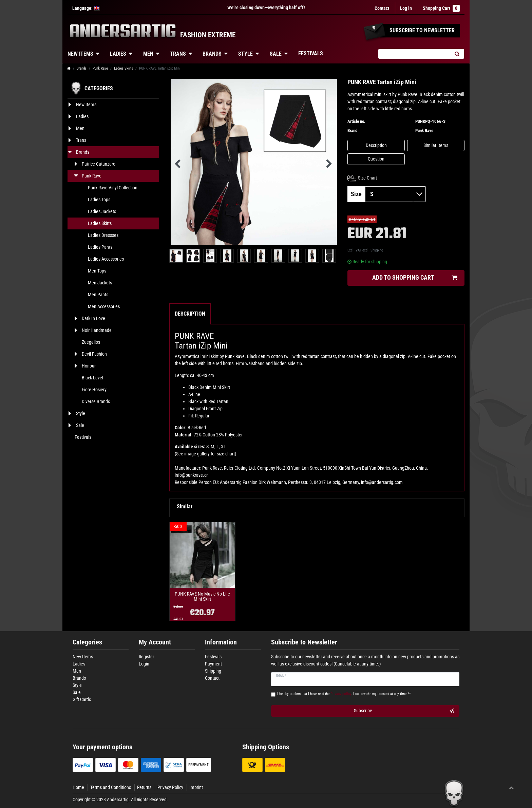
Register (146, 657)
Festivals (311, 53)
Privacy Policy (170, 787)
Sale (276, 54)
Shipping (377, 250)
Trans (178, 54)
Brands (212, 54)
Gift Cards (82, 699)
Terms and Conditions (111, 787)
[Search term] (414, 54)
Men (148, 54)
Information (221, 642)
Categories (87, 642)
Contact (382, 8)
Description (376, 145)
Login (144, 664)
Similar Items (436, 145)
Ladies (118, 54)
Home (78, 787)
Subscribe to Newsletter (304, 642)
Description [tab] (190, 314)
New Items (80, 54)
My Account (155, 642)
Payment (213, 664)
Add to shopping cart (415, 278)
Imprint (196, 787)
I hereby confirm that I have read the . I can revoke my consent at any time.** (344, 694)
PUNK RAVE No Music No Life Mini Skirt (202, 597)
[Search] (457, 54)
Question (376, 159)
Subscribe (404, 711)
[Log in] (406, 8)
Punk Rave (100, 68)
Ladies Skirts (123, 68)
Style (245, 54)
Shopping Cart (441, 8)
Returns (144, 787)
